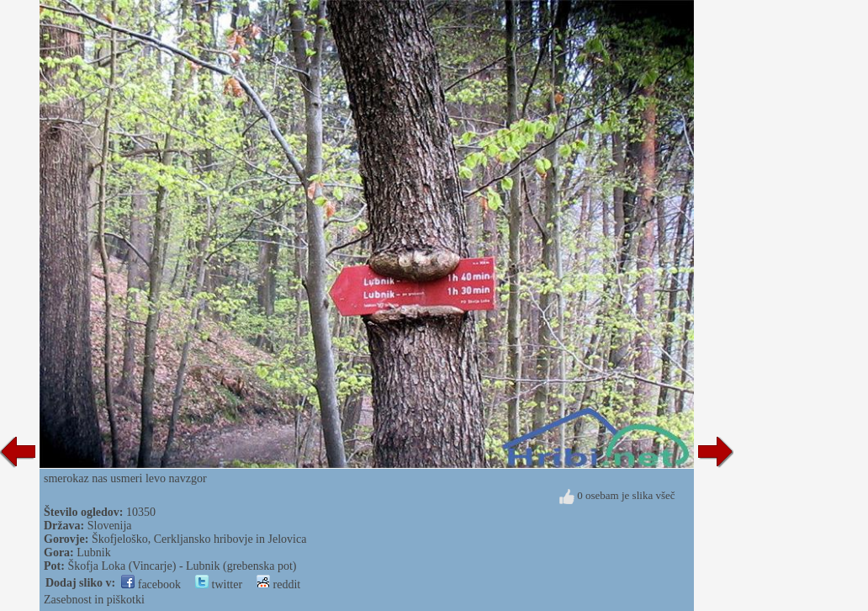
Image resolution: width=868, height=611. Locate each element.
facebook (151, 584)
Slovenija (110, 526)
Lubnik (93, 553)
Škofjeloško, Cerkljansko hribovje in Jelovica (199, 539)
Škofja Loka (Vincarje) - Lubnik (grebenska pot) (182, 566)
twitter (219, 584)
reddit (278, 584)
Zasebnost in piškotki (94, 600)
